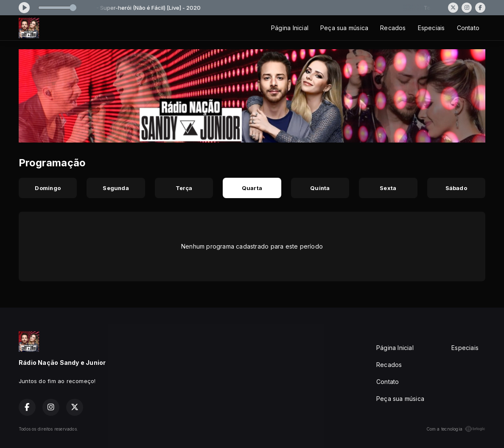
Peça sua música (344, 28)
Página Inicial (290, 28)
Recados (393, 28)
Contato (468, 28)
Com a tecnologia (456, 429)
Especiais (431, 28)
